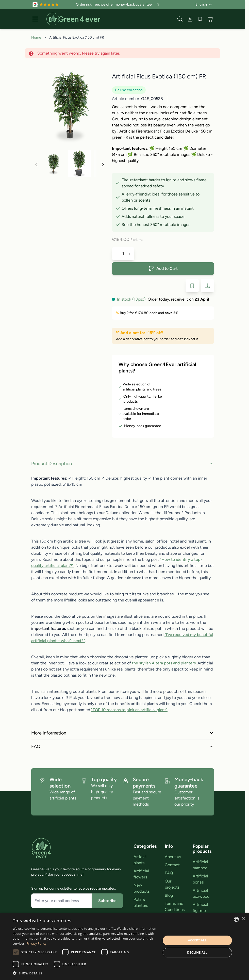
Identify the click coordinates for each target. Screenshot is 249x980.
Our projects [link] (172, 884)
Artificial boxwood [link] (201, 893)
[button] (85, 973)
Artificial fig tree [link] (200, 908)
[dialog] (124, 946)
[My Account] (190, 19)
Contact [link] (172, 865)
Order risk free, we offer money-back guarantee (118, 5)
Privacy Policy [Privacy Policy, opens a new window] (36, 944)
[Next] (103, 165)
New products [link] (142, 888)
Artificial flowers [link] (141, 874)
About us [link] (173, 857)
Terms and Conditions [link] (175, 906)
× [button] (243, 919)
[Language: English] (204, 5)
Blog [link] (169, 895)
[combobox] (236, 919)
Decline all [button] (197, 952)
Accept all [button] (197, 940)
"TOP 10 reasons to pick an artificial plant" (129, 710)
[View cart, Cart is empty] (210, 19)
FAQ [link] (169, 873)
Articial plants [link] (140, 860)
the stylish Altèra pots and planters (164, 663)
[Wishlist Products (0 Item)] (200, 19)
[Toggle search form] (180, 19)
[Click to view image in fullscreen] (70, 105)
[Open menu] (35, 19)
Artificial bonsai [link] (200, 879)
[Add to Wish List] (192, 286)
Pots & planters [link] (141, 902)
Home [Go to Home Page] (36, 37)
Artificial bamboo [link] (200, 865)
